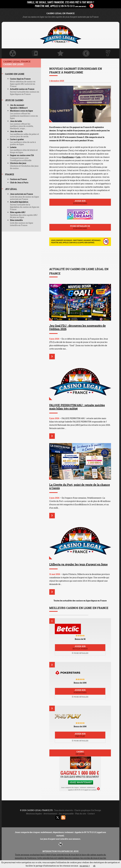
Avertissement (50, 814)
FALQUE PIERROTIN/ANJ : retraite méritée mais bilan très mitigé (77, 407)
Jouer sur (80, 202)
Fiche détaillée (80, 653)
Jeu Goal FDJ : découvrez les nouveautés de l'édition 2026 (77, 327)
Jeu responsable (66, 814)
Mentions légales (34, 814)
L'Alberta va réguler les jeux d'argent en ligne (78, 564)
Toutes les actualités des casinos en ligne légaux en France (80, 601)
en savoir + (85, 866)
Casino (80, 753)
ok (94, 866)
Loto (78, 157)
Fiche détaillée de (80, 227)
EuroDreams (68, 157)
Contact (91, 814)
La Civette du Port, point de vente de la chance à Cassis (80, 486)
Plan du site (81, 814)
